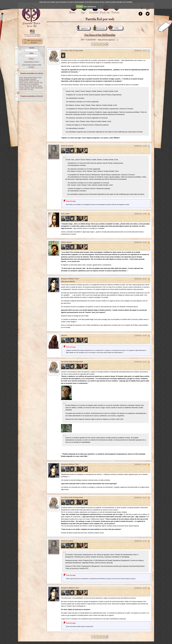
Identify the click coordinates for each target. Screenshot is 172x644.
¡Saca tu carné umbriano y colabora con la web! (32, 35)
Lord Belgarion (35, 84)
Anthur (21, 77)
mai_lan (21, 86)
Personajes (99, 28)
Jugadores (82, 28)
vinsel (32, 89)
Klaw (41, 83)
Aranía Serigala (28, 77)
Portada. (31, 16)
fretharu (21, 83)
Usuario (31, 48)
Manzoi (26, 86)
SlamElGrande (39, 88)
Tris (28, 89)
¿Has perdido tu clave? (32, 62)
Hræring (31, 83)
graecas (26, 83)
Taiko (25, 89)
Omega (40, 86)
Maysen (35, 86)
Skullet (33, 88)
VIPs (114, 28)
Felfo (38, 81)
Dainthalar (27, 79)
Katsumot (37, 83)
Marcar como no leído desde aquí (149, 51)
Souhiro (21, 89)
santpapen (27, 88)
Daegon (21, 79)
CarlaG (40, 77)
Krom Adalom (23, 84)
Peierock (22, 88)
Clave (31, 53)
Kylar (28, 84)
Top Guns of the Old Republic (100, 35)
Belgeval (35, 77)
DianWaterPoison (24, 81)
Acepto (80, 7)
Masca (30, 86)
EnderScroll (32, 81)
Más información (90, 7)
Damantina (33, 79)
